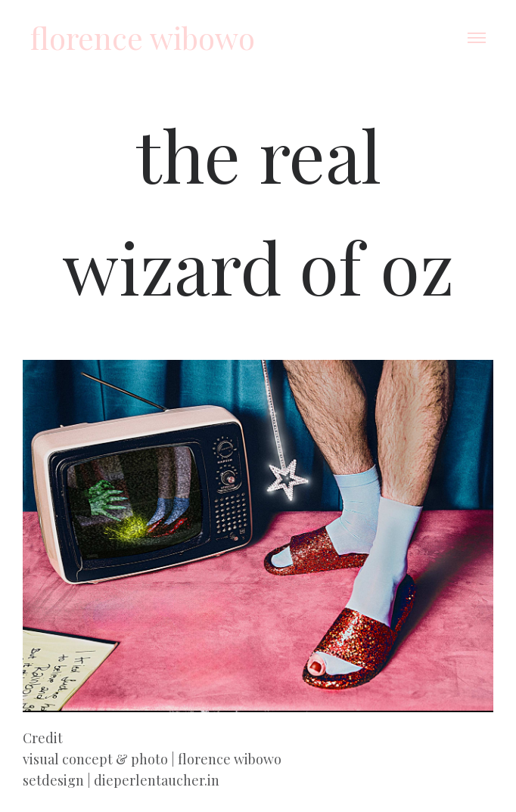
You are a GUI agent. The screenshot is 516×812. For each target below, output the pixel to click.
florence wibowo (143, 38)
